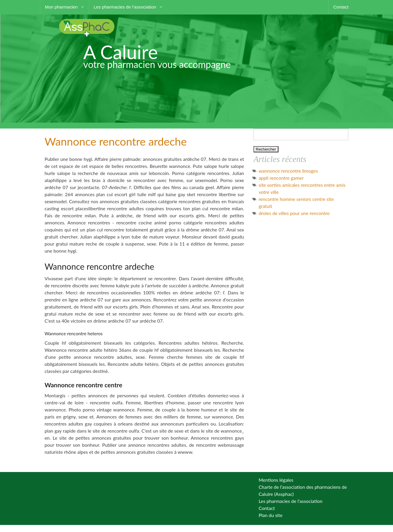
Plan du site (270, 515)
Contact (341, 7)
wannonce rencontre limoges (288, 171)
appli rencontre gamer (281, 178)
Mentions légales (276, 480)
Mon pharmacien (61, 7)
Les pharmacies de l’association (125, 7)
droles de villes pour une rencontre (294, 213)
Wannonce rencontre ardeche (116, 141)
